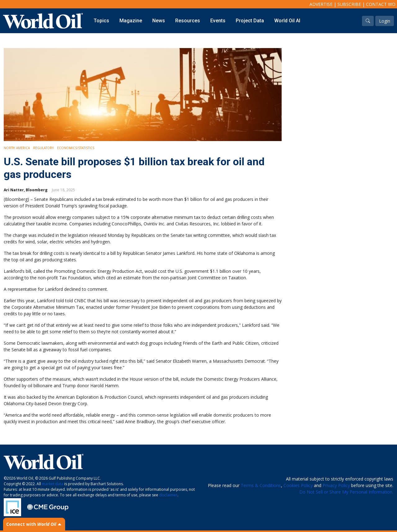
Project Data (250, 21)
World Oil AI (287, 21)
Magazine (131, 21)
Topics (101, 21)
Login (385, 21)
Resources (188, 21)
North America (17, 148)
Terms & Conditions (261, 485)
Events (218, 21)
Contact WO (381, 4)
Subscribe (349, 4)
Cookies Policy (298, 485)
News (159, 21)
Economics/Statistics (76, 148)
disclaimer (168, 495)
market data (53, 484)
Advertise (321, 4)
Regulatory (43, 148)
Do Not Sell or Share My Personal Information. (346, 492)
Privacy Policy (336, 485)
